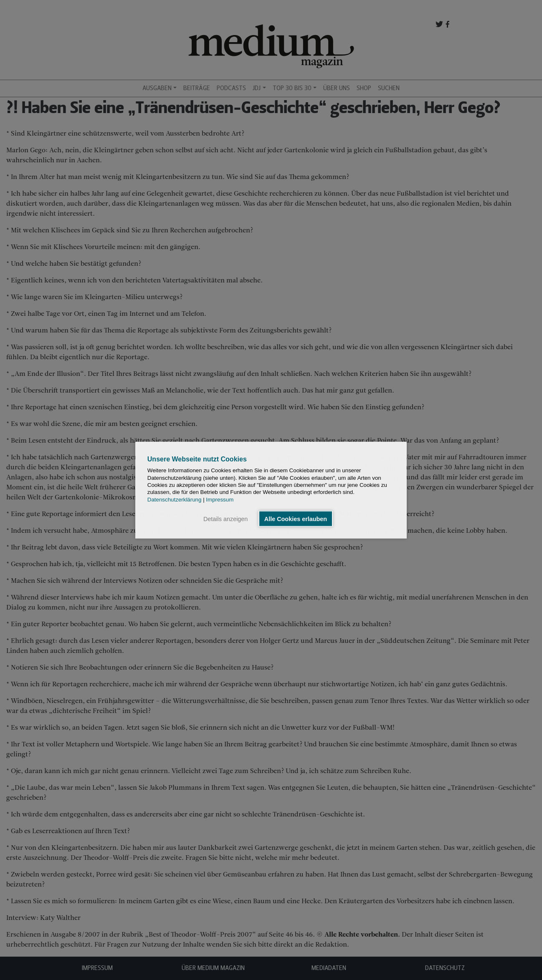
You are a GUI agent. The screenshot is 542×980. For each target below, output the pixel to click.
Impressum (220, 499)
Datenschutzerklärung (175, 499)
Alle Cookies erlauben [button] (296, 519)
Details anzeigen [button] (225, 519)
